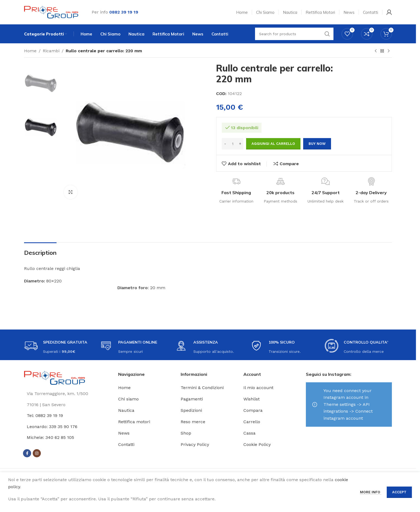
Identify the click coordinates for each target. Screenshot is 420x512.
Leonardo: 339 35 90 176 (52, 427)
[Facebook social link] (27, 453)
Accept (399, 492)
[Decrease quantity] (225, 144)
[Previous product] (376, 51)
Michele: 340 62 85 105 (50, 437)
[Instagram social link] (37, 453)
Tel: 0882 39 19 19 (45, 415)
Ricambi (51, 51)
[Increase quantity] (240, 144)
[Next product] (389, 51)
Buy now (317, 144)
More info (371, 492)
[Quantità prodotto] (233, 144)
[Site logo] (51, 12)
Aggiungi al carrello (273, 144)
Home (30, 51)
